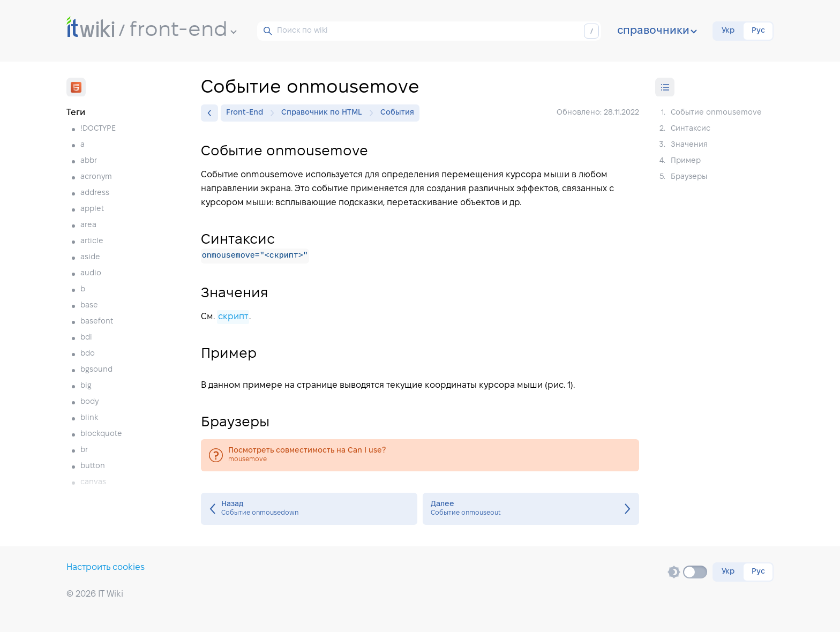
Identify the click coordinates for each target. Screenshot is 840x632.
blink (89, 418)
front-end (183, 31)
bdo (88, 354)
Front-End (247, 113)
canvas (93, 482)
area (88, 225)
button (93, 466)
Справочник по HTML (324, 113)
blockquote (101, 434)
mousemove (420, 455)
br (84, 450)
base (89, 306)
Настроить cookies (106, 567)
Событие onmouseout (531, 509)
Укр (728, 31)
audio (91, 273)
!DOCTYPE (98, 129)
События (397, 113)
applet (92, 209)
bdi (86, 338)
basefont (97, 322)
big (86, 386)
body (89, 402)
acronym (96, 177)
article (92, 241)
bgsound (96, 370)
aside (90, 257)
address (95, 193)
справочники (657, 31)
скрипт (233, 317)
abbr (89, 161)
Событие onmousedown (309, 509)
